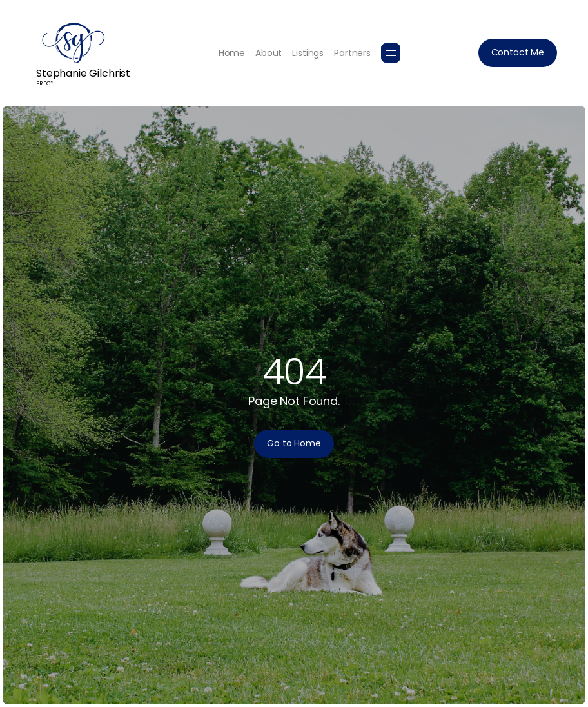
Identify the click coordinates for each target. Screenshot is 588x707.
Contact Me (518, 52)
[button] (391, 53)
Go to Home (294, 443)
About (269, 53)
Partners (352, 53)
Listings (308, 53)
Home (232, 53)
